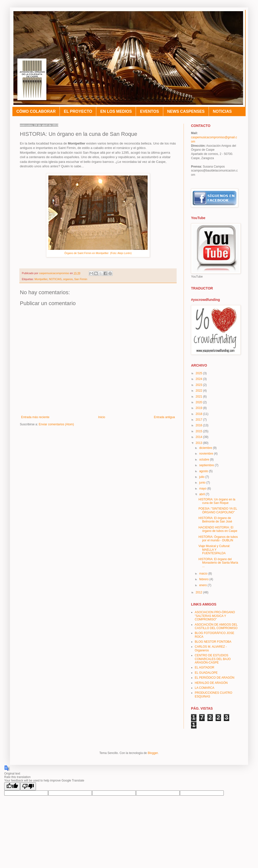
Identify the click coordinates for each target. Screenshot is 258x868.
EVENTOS (149, 111)
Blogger (153, 753)
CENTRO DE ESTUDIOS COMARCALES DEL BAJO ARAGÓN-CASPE (213, 659)
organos (68, 279)
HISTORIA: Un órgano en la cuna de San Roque (217, 501)
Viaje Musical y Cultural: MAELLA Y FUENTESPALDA (214, 550)
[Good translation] (12, 786)
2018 (199, 414)
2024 (199, 379)
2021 (199, 397)
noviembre (207, 454)
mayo (203, 489)
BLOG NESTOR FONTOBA (213, 642)
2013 (199, 443)
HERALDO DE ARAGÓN (211, 683)
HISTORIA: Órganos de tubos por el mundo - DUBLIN (218, 539)
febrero (204, 579)
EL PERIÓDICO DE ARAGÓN (215, 678)
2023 (199, 385)
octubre (205, 460)
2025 (199, 373)
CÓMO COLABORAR (36, 111)
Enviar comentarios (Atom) (56, 424)
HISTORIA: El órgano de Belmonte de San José (215, 520)
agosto (204, 471)
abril (202, 494)
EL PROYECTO (78, 111)
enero (203, 585)
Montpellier (41, 279)
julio (202, 477)
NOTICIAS (222, 111)
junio (203, 483)
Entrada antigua (164, 417)
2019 (199, 408)
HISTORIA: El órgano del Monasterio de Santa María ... (218, 563)
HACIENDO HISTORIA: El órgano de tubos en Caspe (218, 529)
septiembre (207, 465)
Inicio (102, 417)
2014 (199, 437)
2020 (199, 402)
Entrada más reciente (35, 417)
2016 (199, 425)
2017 (199, 420)
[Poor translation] (28, 786)
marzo (204, 574)
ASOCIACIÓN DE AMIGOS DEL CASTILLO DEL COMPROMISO (216, 626)
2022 (199, 391)
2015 (199, 431)
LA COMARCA (205, 688)
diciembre (206, 448)
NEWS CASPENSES (186, 111)
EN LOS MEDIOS (116, 111)
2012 (199, 592)
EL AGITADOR (205, 667)
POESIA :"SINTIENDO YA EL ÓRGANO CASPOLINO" (218, 510)
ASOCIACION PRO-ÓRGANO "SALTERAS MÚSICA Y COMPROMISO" (215, 616)
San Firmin (81, 279)
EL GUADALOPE (206, 673)
